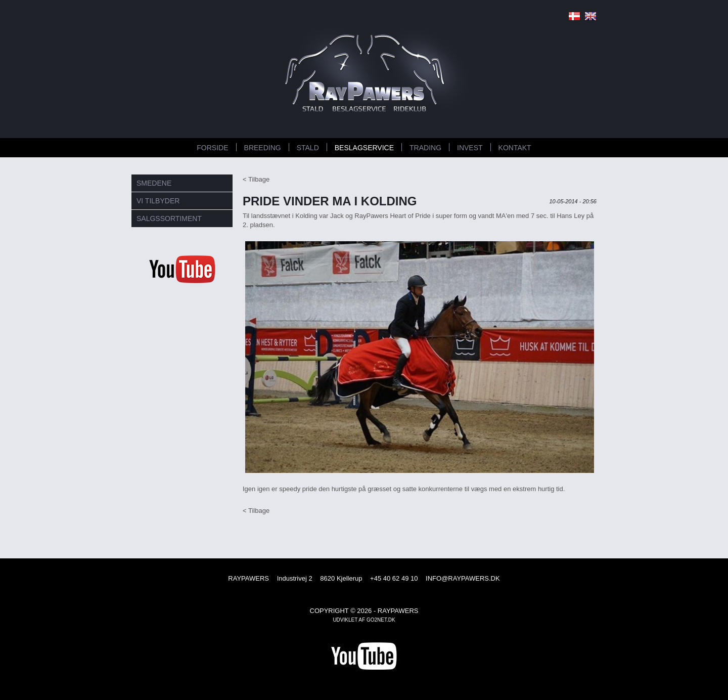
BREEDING (263, 148)
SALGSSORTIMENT (169, 218)
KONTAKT (515, 148)
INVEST (470, 148)
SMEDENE (154, 183)
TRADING (425, 148)
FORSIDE (212, 148)
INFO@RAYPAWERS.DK (463, 578)
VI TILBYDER (158, 201)
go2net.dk (381, 620)
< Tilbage (256, 179)
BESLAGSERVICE (364, 148)
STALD (308, 148)
